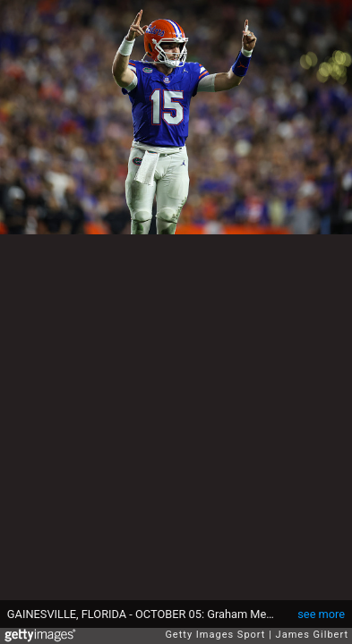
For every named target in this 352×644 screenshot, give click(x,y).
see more (321, 614)
